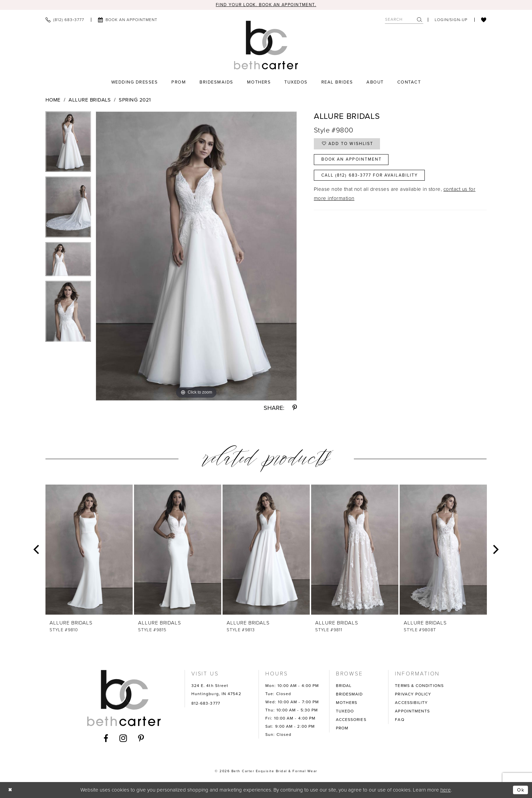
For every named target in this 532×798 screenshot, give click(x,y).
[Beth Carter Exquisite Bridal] (266, 45)
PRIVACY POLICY (413, 694)
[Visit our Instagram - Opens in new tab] (123, 738)
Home (53, 100)
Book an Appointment (354, 161)
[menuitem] (65, 20)
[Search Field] (404, 20)
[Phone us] (65, 20)
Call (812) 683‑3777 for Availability (374, 178)
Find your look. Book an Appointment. (266, 5)
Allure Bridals (90, 100)
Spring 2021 (135, 100)
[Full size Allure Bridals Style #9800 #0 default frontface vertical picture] (196, 256)
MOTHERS (347, 703)
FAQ (400, 720)
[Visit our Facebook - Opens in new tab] (106, 738)
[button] (451, 20)
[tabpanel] (68, 144)
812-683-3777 (206, 704)
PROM (342, 728)
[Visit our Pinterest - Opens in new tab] (141, 738)
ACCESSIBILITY (411, 703)
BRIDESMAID (349, 694)
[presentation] (89, 550)
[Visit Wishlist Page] (484, 20)
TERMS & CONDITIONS (419, 686)
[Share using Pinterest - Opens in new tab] (295, 408)
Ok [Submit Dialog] (520, 790)
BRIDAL (344, 686)
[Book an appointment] (128, 20)
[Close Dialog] (11, 790)
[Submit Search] (420, 20)
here (446, 790)
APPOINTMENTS (412, 711)
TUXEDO (345, 711)
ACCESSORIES (351, 720)
